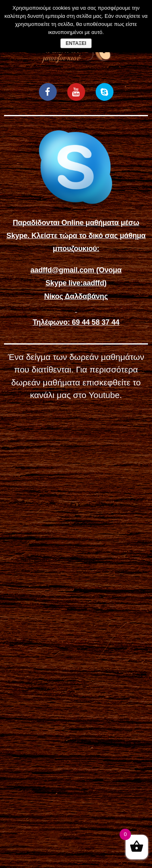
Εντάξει (76, 43)
